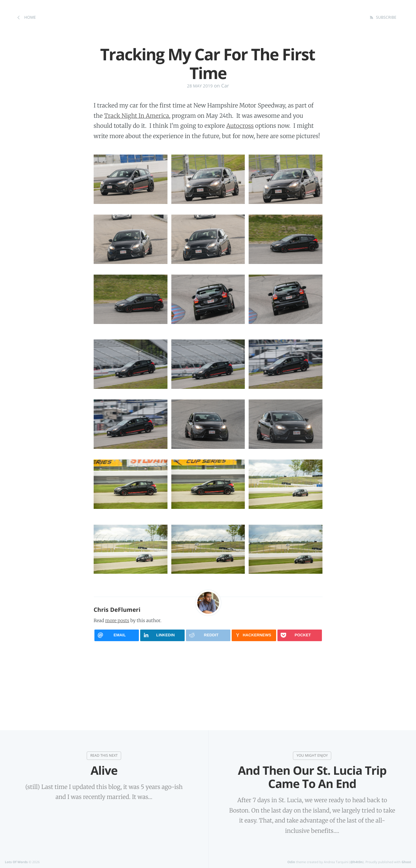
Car (225, 86)
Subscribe (386, 17)
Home (29, 17)
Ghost (406, 862)
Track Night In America (136, 116)
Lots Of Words (16, 862)
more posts (117, 621)
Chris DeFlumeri (117, 610)
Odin (291, 862)
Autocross (240, 126)
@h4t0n (357, 862)
